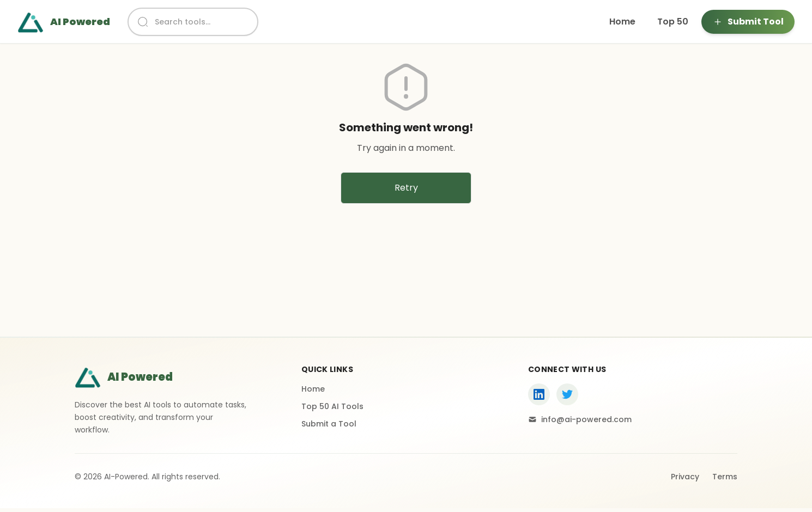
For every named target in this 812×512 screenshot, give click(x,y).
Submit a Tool (329, 424)
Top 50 (673, 22)
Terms (725, 477)
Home (622, 22)
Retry (406, 188)
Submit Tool (748, 22)
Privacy (685, 477)
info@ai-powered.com (580, 419)
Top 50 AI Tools (332, 406)
